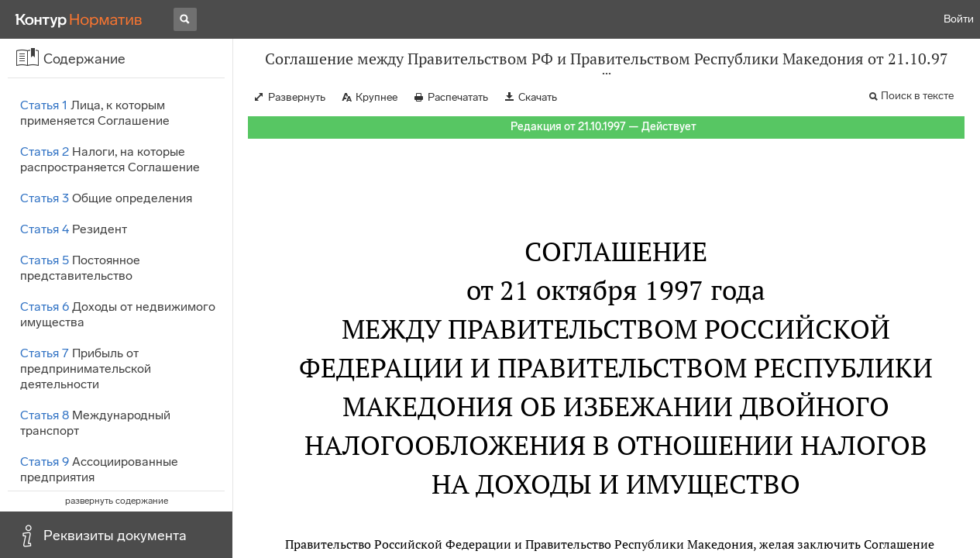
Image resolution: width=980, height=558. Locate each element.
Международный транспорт (95, 423)
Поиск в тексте (917, 96)
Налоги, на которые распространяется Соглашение (110, 159)
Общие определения (106, 198)
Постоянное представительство (80, 268)
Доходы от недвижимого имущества (118, 314)
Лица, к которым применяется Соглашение (95, 113)
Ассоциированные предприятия (99, 469)
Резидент (74, 229)
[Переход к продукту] (79, 19)
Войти (959, 19)
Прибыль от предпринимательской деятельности (86, 369)
